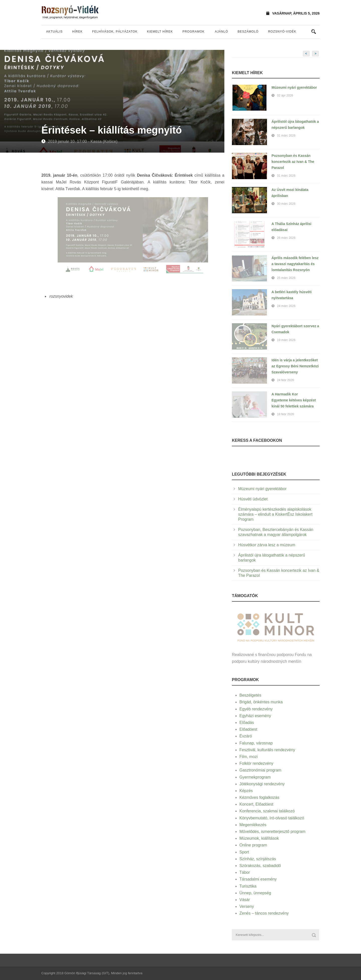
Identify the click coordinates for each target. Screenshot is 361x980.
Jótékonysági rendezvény (262, 784)
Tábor (245, 872)
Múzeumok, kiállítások (259, 838)
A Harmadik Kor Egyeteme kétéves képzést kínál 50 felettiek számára (294, 400)
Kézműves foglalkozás (259, 797)
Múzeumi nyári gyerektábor (294, 87)
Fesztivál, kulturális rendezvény (267, 750)
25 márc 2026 (286, 278)
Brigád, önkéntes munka (261, 702)
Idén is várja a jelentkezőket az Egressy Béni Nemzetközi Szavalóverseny (295, 366)
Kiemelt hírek (160, 32)
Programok (194, 32)
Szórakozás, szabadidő (260, 866)
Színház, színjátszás (258, 859)
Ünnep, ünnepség (255, 893)
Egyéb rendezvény (256, 709)
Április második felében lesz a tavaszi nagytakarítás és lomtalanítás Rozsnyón (295, 264)
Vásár (245, 900)
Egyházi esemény (255, 716)
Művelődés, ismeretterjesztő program (272, 832)
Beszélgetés (250, 695)
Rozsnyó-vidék (282, 32)
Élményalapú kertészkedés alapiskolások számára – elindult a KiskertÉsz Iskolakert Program (275, 514)
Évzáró (246, 736)
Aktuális (54, 32)
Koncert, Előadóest (256, 804)
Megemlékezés (253, 825)
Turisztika (248, 886)
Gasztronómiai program (260, 770)
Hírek (77, 32)
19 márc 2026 (286, 340)
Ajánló (221, 32)
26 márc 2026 (286, 238)
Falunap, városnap (256, 743)
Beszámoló (248, 32)
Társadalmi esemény (258, 879)
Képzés (246, 791)
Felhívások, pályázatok (115, 32)
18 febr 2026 (285, 414)
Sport (244, 852)
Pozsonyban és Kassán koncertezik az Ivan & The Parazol (293, 162)
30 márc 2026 (286, 204)
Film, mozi (249, 757)
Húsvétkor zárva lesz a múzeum (267, 545)
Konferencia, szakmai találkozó (267, 811)
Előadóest (248, 729)
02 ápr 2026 (285, 95)
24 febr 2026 (285, 380)
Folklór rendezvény (256, 763)
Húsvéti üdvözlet (253, 499)
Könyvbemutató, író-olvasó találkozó (272, 818)
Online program (253, 845)
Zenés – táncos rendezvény (264, 913)
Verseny (247, 906)
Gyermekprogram (255, 777)
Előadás (247, 723)
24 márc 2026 (286, 306)
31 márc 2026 (286, 136)
